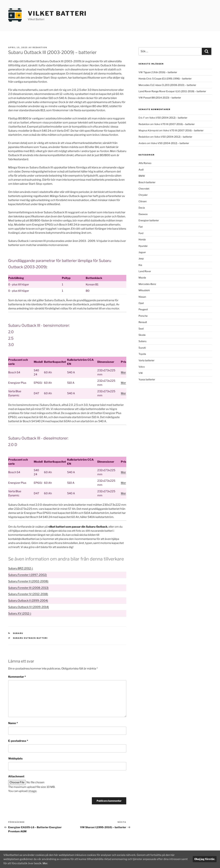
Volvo (142, 367)
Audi (141, 170)
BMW (142, 176)
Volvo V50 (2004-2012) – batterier (168, 118)
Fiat (141, 227)
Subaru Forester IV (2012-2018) (28, 594)
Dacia (142, 208)
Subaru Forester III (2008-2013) (28, 588)
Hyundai (143, 246)
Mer (123, 372)
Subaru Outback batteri (30, 638)
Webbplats (15, 759)
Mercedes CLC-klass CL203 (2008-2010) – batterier (167, 85)
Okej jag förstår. (205, 859)
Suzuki (142, 348)
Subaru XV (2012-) (20, 613)
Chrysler (143, 195)
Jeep (141, 258)
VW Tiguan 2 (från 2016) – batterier (158, 72)
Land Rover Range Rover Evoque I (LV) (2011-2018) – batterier (172, 91)
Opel (141, 303)
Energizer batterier (149, 220)
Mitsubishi (144, 290)
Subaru (18, 633)
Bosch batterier (147, 182)
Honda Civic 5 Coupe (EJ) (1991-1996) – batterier (165, 78)
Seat (141, 329)
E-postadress (18, 741)
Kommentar (17, 677)
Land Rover (145, 271)
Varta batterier (146, 360)
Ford (141, 233)
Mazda (142, 278)
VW (141, 373)
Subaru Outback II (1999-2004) (28, 601)
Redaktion (40, 47)
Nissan (142, 297)
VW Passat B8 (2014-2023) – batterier (160, 98)
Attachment (16, 776)
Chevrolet (144, 189)
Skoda (142, 335)
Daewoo (143, 214)
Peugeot (143, 309)
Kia (140, 265)
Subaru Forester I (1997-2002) (28, 575)
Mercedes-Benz (147, 284)
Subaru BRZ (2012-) (21, 568)
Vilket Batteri (57, 13)
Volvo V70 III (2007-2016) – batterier (174, 124)
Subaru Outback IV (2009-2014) (29, 607)
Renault (143, 322)
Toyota (142, 354)
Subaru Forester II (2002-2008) (28, 581)
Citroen (143, 201)
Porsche (143, 316)
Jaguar (142, 252)
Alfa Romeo (145, 163)
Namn (13, 723)
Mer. (53, 863)
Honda (142, 239)
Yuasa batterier (147, 379)
